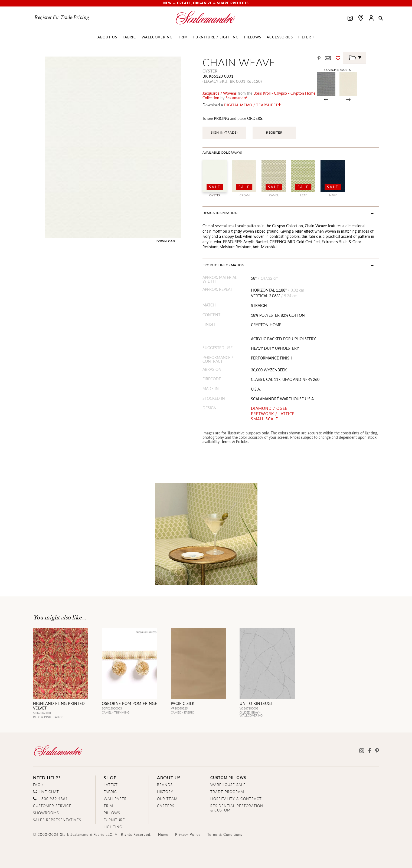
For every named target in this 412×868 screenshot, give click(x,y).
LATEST (111, 785)
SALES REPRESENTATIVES (57, 820)
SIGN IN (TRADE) (224, 132)
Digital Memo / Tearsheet (251, 105)
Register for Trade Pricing (61, 17)
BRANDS (165, 785)
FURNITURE (114, 820)
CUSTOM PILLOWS (228, 778)
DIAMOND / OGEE (269, 408)
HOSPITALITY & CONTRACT (236, 799)
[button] (381, 19)
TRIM (108, 806)
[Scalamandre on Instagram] (350, 19)
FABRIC (110, 792)
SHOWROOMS (46, 813)
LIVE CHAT (49, 792)
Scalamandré (236, 98)
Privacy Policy (188, 834)
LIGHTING (113, 827)
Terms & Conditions (225, 834)
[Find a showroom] (361, 18)
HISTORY (165, 792)
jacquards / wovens (220, 93)
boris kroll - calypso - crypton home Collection (259, 95)
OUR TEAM (167, 799)
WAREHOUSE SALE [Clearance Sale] (228, 785)
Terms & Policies (235, 441)
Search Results (337, 70)
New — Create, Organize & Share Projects (206, 3)
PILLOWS (112, 813)
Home (163, 834)
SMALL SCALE (264, 419)
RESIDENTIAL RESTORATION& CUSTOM (237, 808)
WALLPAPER (115, 799)
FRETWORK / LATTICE (273, 414)
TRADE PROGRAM (227, 792)
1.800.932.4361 (53, 799)
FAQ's (38, 785)
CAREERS (166, 806)
